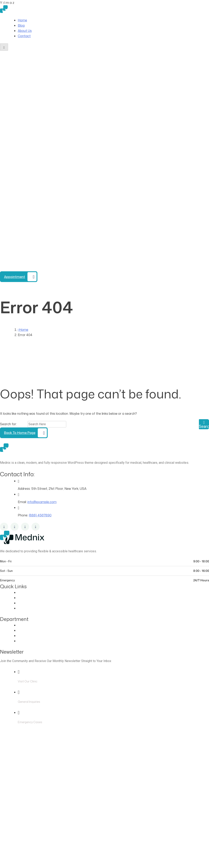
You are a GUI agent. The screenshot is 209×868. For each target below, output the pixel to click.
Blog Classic (27, 608)
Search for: (9, 424)
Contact (24, 36)
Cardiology (26, 630)
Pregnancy (26, 641)
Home (22, 20)
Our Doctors (27, 598)
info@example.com (42, 502)
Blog (21, 25)
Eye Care (25, 625)
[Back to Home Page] (24, 433)
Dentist (23, 636)
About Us (25, 31)
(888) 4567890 (36, 269)
